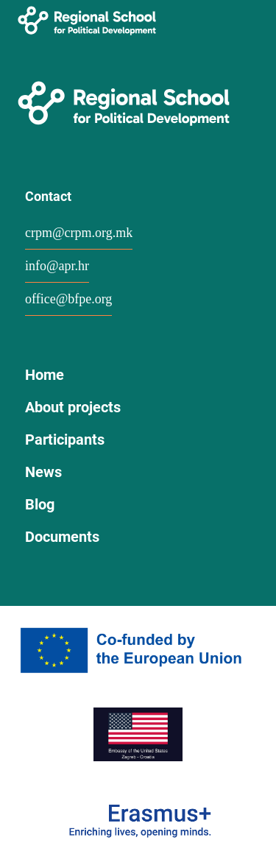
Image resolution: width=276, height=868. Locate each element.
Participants (65, 440)
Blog (40, 504)
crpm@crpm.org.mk (79, 233)
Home (45, 375)
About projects (73, 407)
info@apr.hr (57, 266)
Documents (62, 537)
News (43, 472)
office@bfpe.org (68, 299)
